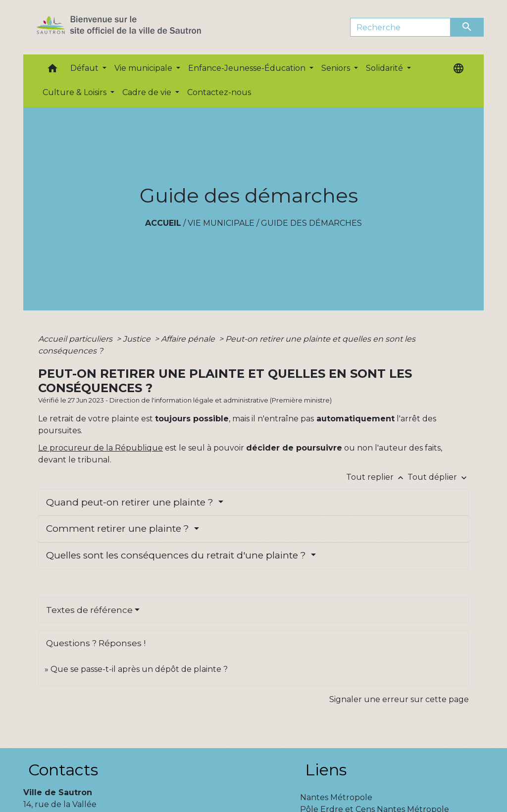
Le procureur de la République (101, 448)
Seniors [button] (337, 68)
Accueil (163, 223)
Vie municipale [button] (144, 68)
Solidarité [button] (385, 68)
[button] (52, 71)
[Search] (400, 27)
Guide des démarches (311, 223)
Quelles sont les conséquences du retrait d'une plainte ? (177, 555)
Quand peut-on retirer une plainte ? (131, 502)
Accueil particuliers (76, 339)
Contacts (63, 770)
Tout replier (377, 477)
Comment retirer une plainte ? (119, 529)
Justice (138, 339)
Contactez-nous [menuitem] (219, 92)
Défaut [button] (85, 68)
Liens (326, 770)
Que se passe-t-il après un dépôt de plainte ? (139, 669)
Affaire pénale (189, 339)
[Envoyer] (467, 27)
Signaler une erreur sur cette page (399, 699)
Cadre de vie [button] (148, 92)
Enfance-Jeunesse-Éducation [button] (248, 68)
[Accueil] (136, 27)
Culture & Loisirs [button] (76, 92)
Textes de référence (89, 610)
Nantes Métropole (336, 797)
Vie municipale (221, 223)
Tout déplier (438, 477)
